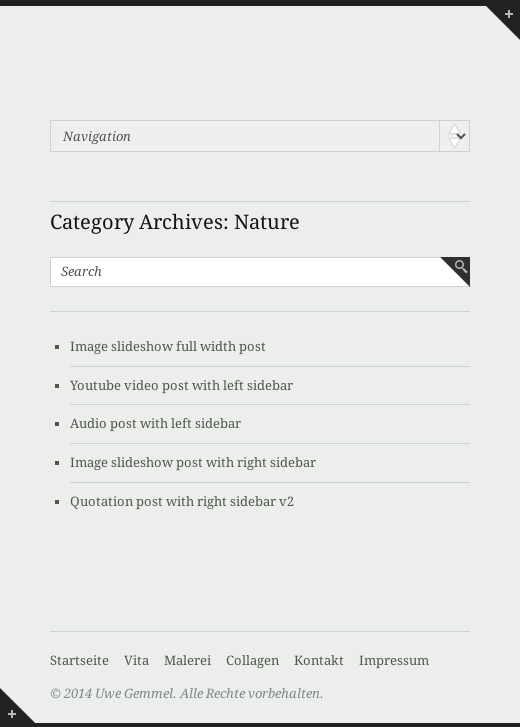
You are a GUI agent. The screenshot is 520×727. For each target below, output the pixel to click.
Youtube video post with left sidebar (181, 385)
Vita (136, 660)
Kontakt (319, 660)
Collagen (252, 660)
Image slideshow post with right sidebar (193, 462)
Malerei (187, 660)
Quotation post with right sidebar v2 (182, 501)
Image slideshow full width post (168, 346)
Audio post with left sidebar (155, 423)
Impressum (394, 660)
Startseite (79, 660)
